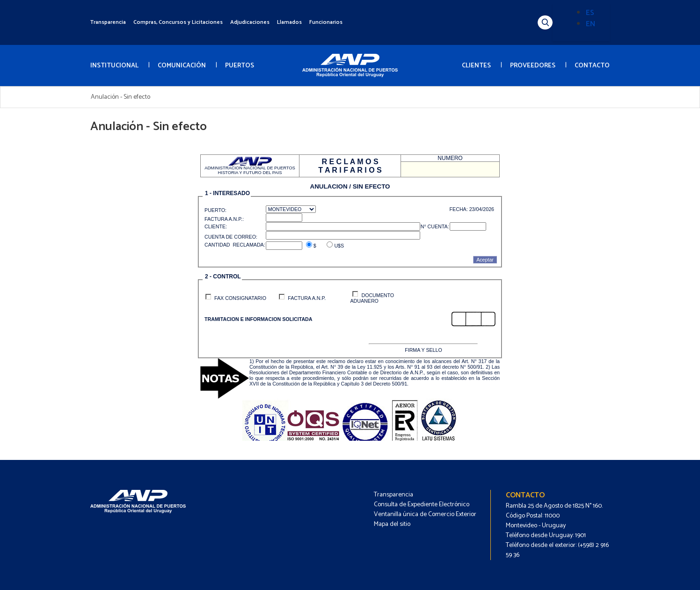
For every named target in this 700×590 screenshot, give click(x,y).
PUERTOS (240, 66)
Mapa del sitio (392, 524)
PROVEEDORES (533, 66)
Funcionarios (326, 22)
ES (590, 13)
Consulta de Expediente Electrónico (422, 505)
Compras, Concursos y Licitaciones (178, 22)
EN (591, 24)
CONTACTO (592, 66)
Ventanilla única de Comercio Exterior (425, 514)
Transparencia (108, 22)
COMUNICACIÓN (182, 66)
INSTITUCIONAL (114, 66)
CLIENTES (476, 66)
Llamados (289, 22)
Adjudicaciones (250, 22)
